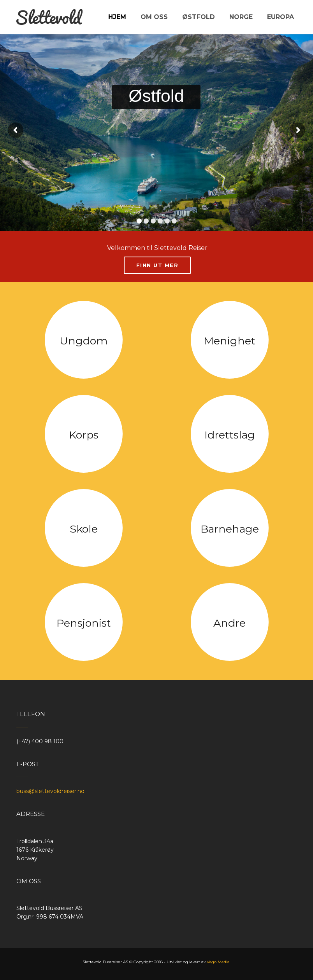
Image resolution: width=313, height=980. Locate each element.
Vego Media (218, 962)
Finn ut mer (157, 265)
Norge (241, 17)
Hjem (117, 17)
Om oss (154, 17)
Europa (280, 17)
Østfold (199, 17)
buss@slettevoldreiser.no (50, 791)
